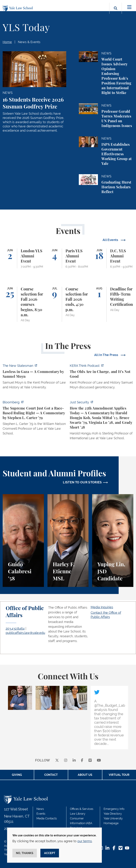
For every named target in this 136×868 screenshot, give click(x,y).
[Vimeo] (90, 760)
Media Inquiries (102, 607)
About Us (85, 775)
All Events (111, 240)
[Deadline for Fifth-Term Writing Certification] (113, 304)
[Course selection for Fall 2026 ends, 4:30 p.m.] (68, 304)
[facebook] (82, 760)
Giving (17, 775)
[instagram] (66, 760)
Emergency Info (114, 809)
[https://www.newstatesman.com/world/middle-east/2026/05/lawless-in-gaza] (34, 377)
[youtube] (99, 760)
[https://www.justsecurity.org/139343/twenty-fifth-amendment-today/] (102, 421)
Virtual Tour (119, 775)
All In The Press (107, 355)
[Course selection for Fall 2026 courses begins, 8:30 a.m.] (23, 304)
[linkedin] (74, 760)
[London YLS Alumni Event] (23, 258)
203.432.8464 (15, 629)
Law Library (78, 814)
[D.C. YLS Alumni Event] (113, 258)
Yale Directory (113, 814)
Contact (51, 775)
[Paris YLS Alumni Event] (68, 258)
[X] (57, 760)
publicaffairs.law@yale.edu (25, 633)
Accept (50, 853)
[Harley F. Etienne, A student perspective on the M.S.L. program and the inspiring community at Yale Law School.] (68, 541)
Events (41, 814)
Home (7, 42)
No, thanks (25, 853)
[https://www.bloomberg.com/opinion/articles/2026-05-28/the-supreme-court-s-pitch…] (34, 419)
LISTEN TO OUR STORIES (82, 482)
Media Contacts (47, 818)
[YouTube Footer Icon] (127, 848)
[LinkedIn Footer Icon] (107, 848)
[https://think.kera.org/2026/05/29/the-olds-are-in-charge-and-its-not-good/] (102, 377)
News (40, 809)
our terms (85, 841)
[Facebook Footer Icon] (114, 848)
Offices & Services (82, 809)
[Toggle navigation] (129, 7)
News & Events (29, 42)
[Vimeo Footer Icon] (121, 848)
